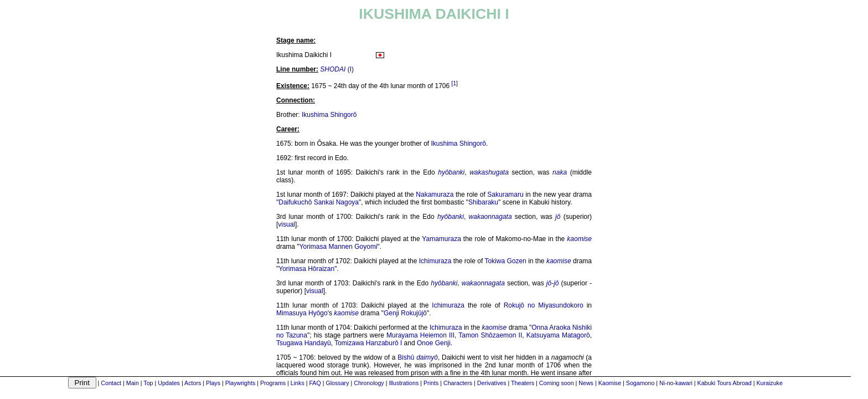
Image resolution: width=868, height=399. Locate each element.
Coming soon (557, 383)
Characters (458, 383)
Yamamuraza (441, 239)
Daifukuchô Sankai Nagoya (319, 202)
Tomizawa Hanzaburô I (368, 343)
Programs (273, 383)
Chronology (369, 383)
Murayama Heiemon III (420, 335)
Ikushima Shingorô (329, 115)
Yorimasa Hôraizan (306, 269)
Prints (431, 383)
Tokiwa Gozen (505, 261)
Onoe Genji (434, 343)
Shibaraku (483, 202)
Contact (111, 383)
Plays (213, 383)
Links (298, 383)
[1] (454, 83)
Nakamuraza (435, 195)
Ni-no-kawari (676, 383)
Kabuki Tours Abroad (725, 383)
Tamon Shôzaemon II (490, 335)
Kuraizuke (769, 383)
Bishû (406, 357)
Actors (193, 383)
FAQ (315, 383)
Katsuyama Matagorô (558, 335)
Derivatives (492, 383)
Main (133, 383)
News (586, 383)
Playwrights (240, 383)
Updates (169, 383)
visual (286, 224)
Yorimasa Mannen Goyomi (339, 247)
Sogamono (640, 383)
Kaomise (610, 383)
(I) (337, 69)
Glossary (337, 383)
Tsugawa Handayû (304, 343)
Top (148, 383)
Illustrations (404, 383)
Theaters (523, 383)
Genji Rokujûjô (405, 313)
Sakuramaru (505, 195)
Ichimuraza (435, 261)
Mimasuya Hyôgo (302, 313)
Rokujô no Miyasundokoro (544, 305)
